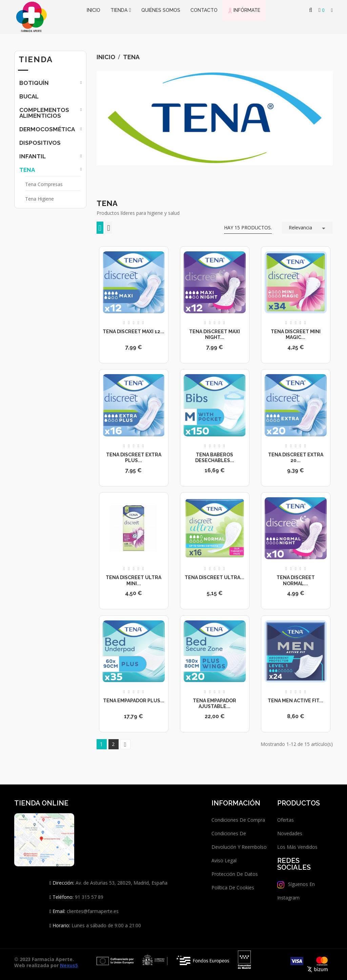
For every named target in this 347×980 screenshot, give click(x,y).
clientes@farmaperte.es (93, 911)
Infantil (33, 156)
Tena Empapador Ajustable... (215, 704)
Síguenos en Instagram (296, 891)
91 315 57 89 (88, 897)
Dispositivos (40, 143)
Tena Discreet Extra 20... (296, 458)
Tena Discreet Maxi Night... (215, 335)
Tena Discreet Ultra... (215, 577)
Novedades (290, 833)
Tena (27, 170)
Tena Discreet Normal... (296, 580)
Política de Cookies (233, 887)
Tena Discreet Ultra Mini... (134, 580)
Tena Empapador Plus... (134, 701)
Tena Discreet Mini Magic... (296, 335)
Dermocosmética (47, 129)
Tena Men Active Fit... (295, 701)
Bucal (29, 96)
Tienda (36, 59)
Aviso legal (224, 860)
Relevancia (308, 227)
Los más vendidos (297, 847)
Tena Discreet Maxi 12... (134, 332)
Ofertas (285, 820)
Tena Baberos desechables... (215, 458)
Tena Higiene (39, 199)
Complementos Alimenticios (44, 113)
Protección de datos (235, 874)
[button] (332, 10)
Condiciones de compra (238, 820)
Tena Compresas (44, 184)
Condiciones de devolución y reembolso (239, 840)
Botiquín (34, 83)
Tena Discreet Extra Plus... (134, 458)
